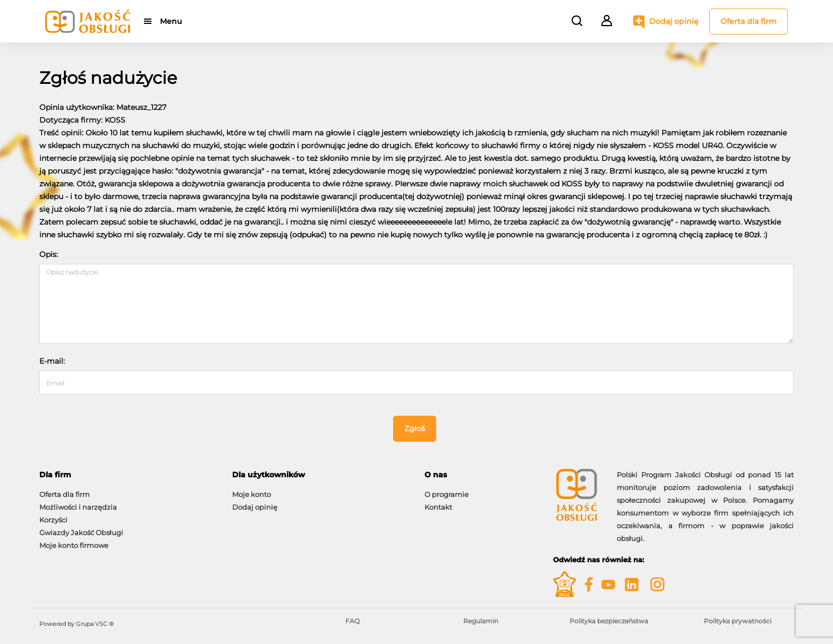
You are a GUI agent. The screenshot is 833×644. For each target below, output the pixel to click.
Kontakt (438, 507)
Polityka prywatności (738, 621)
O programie (447, 494)
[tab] (128, 475)
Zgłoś (415, 428)
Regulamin (481, 621)
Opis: (49, 254)
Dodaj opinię (674, 21)
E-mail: (52, 361)
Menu (171, 21)
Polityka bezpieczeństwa (609, 621)
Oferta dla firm (749, 21)
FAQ (352, 621)
